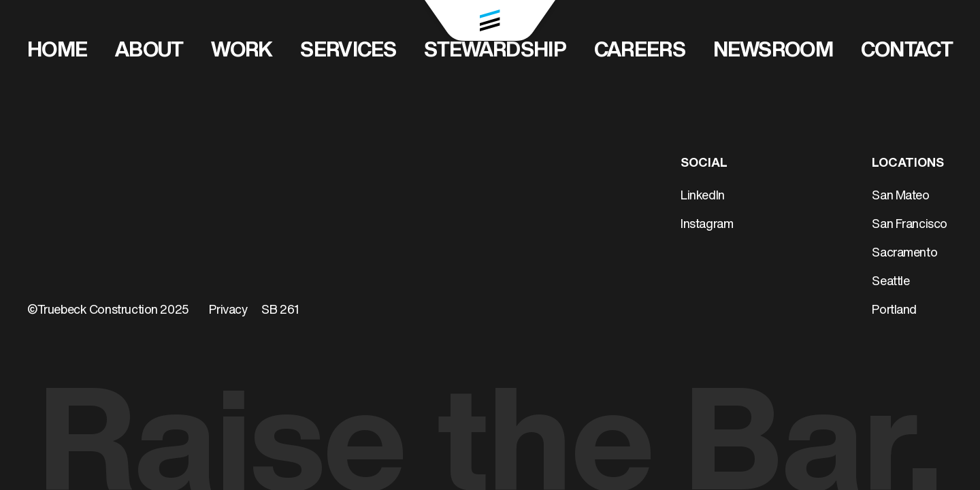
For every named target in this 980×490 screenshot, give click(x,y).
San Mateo (900, 196)
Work (242, 51)
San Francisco (910, 225)
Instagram (707, 225)
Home (57, 51)
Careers (640, 51)
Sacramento (904, 254)
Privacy (228, 311)
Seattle (891, 282)
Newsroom (773, 51)
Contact (907, 51)
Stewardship (495, 51)
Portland (894, 311)
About (149, 51)
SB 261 (280, 311)
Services (348, 51)
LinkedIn (703, 196)
